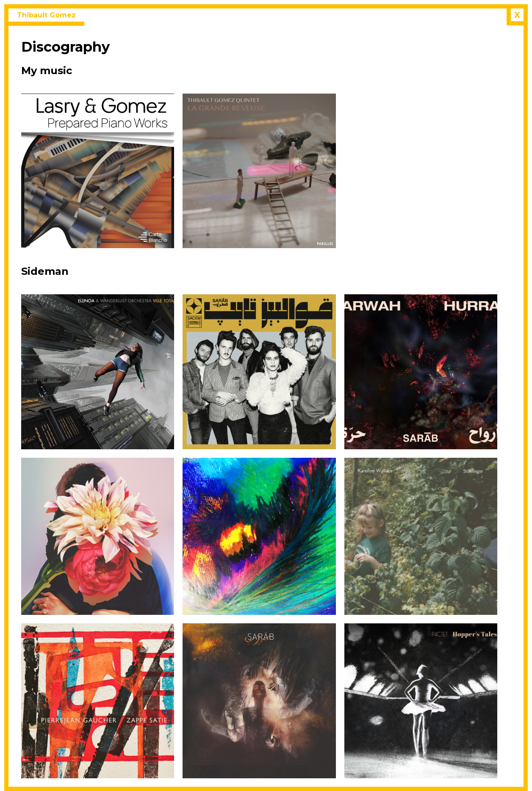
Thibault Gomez (46, 15)
